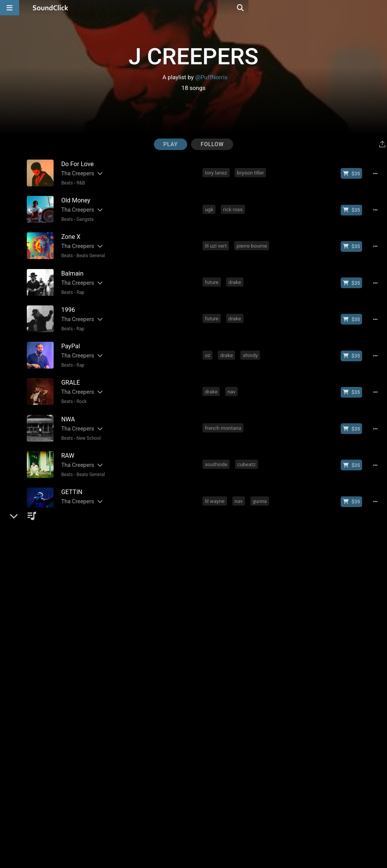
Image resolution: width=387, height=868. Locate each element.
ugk (210, 207)
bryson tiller (251, 173)
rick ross (234, 207)
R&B (79, 183)
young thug (242, 765)
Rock (80, 392)
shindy (251, 347)
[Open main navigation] (10, 8)
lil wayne (216, 486)
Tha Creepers (76, 173)
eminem (215, 660)
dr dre (241, 660)
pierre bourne (252, 242)
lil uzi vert (216, 242)
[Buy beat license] (354, 173)
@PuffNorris (211, 77)
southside (217, 451)
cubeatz (247, 451)
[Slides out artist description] (98, 173)
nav (232, 382)
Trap (79, 566)
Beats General (89, 252)
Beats (66, 183)
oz (208, 347)
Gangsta (84, 217)
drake (236, 277)
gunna (260, 486)
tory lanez (217, 173)
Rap (79, 287)
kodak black (219, 521)
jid (265, 556)
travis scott (259, 382)
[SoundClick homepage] (51, 8)
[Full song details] (378, 173)
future (212, 277)
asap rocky (233, 625)
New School (87, 426)
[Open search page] (379, 8)
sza (210, 695)
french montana (224, 416)
